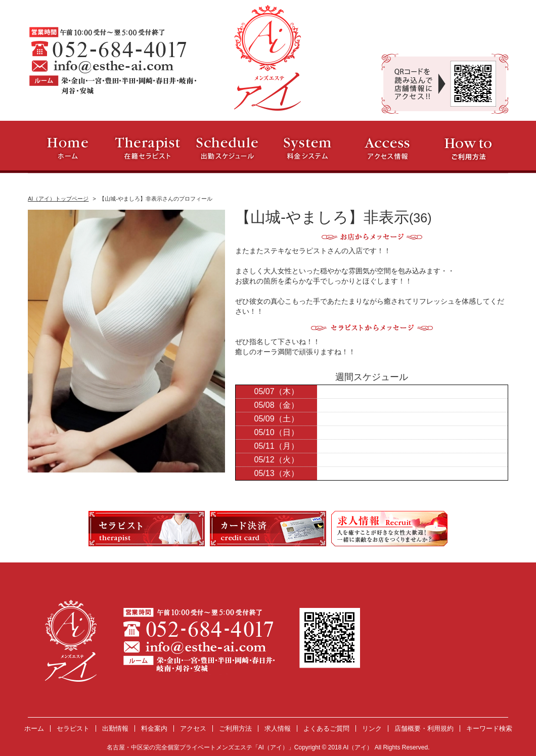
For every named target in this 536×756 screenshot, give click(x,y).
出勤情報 (115, 728)
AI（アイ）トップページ (58, 199)
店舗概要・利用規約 (424, 728)
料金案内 (154, 728)
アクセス (193, 728)
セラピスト (73, 728)
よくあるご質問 (326, 728)
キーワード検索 (489, 728)
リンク (372, 728)
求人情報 (278, 728)
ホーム (34, 728)
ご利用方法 (235, 728)
